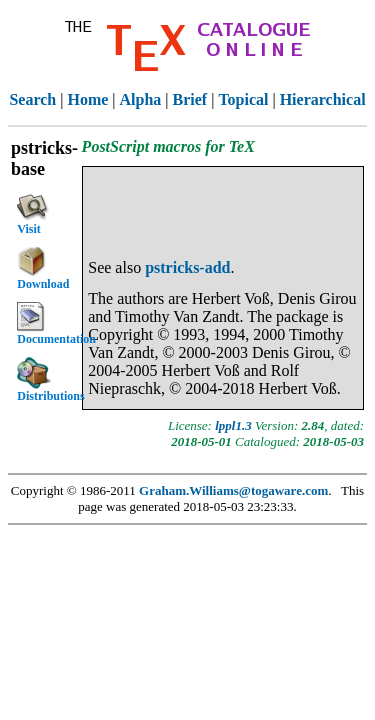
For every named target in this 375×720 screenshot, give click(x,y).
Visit (33, 213)
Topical (243, 99)
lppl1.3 (233, 425)
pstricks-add (187, 267)
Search (32, 99)
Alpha (141, 99)
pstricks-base (44, 158)
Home (87, 99)
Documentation (47, 324)
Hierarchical (323, 99)
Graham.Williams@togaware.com (233, 490)
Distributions (47, 380)
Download (43, 269)
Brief (190, 99)
